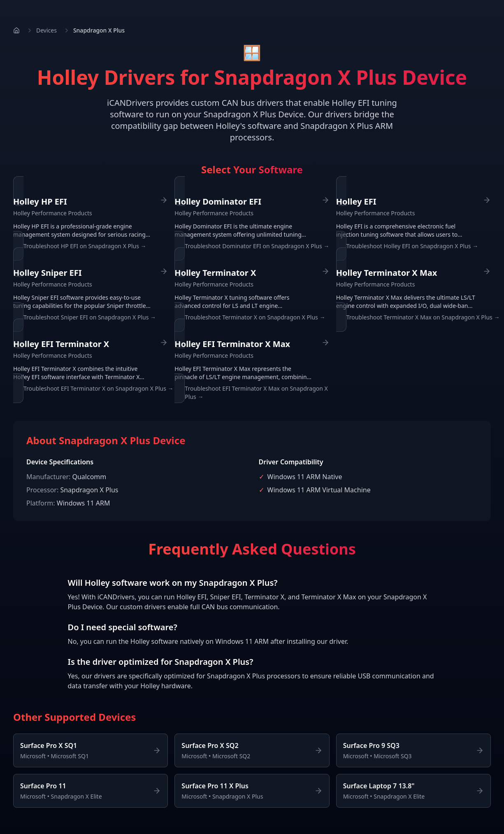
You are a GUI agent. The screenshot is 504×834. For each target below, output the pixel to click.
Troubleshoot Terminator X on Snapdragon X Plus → (255, 317)
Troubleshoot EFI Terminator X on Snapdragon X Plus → (99, 388)
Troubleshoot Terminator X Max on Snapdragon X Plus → (423, 317)
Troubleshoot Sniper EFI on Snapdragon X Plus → (90, 317)
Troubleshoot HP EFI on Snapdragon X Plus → (85, 246)
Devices (46, 30)
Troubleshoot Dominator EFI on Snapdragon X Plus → (257, 246)
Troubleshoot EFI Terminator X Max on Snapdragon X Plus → (256, 393)
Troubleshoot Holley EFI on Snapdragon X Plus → (412, 246)
